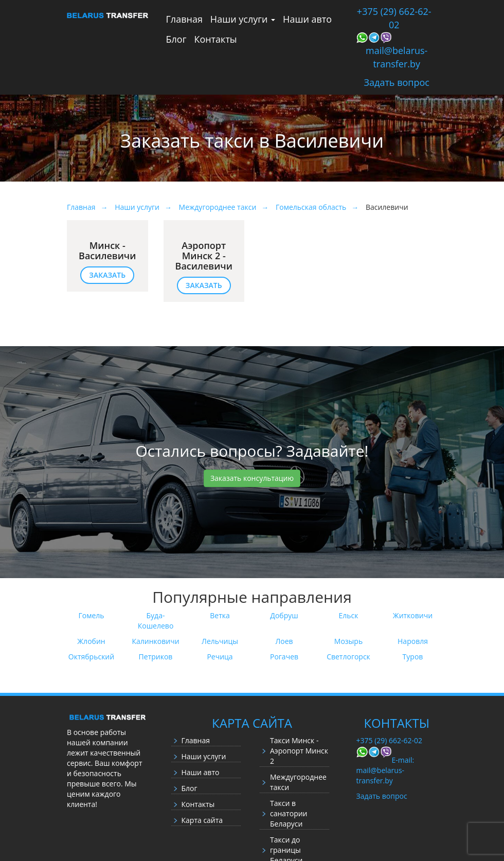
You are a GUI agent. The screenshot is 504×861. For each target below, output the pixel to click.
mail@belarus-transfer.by (397, 57)
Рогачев (284, 657)
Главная (184, 19)
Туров (413, 657)
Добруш (284, 615)
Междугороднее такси (298, 782)
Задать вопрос (397, 82)
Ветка (220, 615)
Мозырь (348, 641)
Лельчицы (220, 641)
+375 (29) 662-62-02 (394, 18)
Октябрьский (91, 657)
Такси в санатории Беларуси (289, 813)
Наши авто (307, 19)
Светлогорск (348, 657)
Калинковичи (155, 641)
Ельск (349, 615)
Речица (220, 657)
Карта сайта (202, 820)
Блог (176, 39)
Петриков (156, 657)
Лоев (284, 641)
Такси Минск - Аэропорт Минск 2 (299, 751)
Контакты (215, 39)
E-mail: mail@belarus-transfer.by (385, 770)
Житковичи (413, 615)
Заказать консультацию (252, 478)
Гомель (91, 615)
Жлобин (91, 641)
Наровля (413, 641)
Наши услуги (243, 19)
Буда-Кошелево (156, 621)
